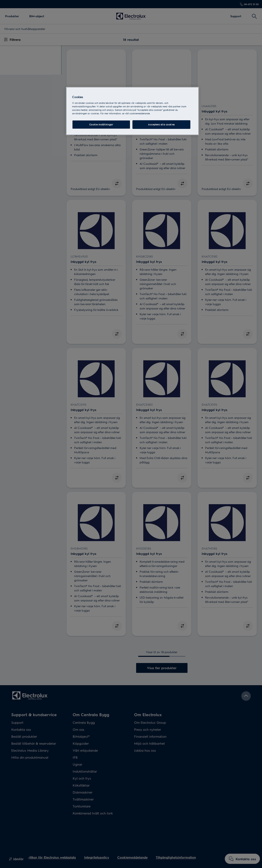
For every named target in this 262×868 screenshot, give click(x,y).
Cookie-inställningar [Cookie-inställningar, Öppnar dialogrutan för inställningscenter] (101, 124)
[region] (132, 111)
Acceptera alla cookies (161, 124)
